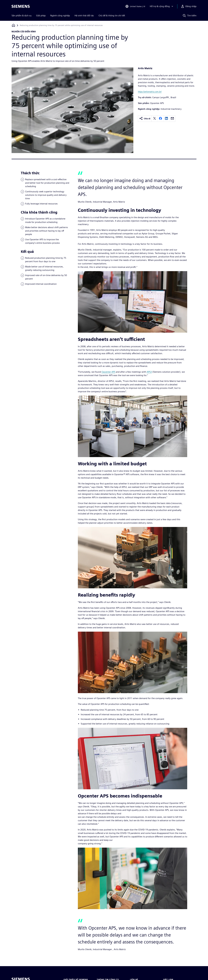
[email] (172, 119)
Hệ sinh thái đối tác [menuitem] (84, 16)
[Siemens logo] (21, 6)
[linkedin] (166, 119)
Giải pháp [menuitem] (41, 16)
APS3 (149, 372)
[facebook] (160, 119)
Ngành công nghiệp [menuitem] (60, 16)
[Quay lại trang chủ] (13, 25)
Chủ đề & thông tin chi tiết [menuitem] (112, 16)
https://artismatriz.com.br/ (150, 92)
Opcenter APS (108, 372)
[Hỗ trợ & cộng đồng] (162, 6)
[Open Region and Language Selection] (135, 6)
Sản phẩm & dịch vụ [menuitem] (22, 16)
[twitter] (155, 119)
